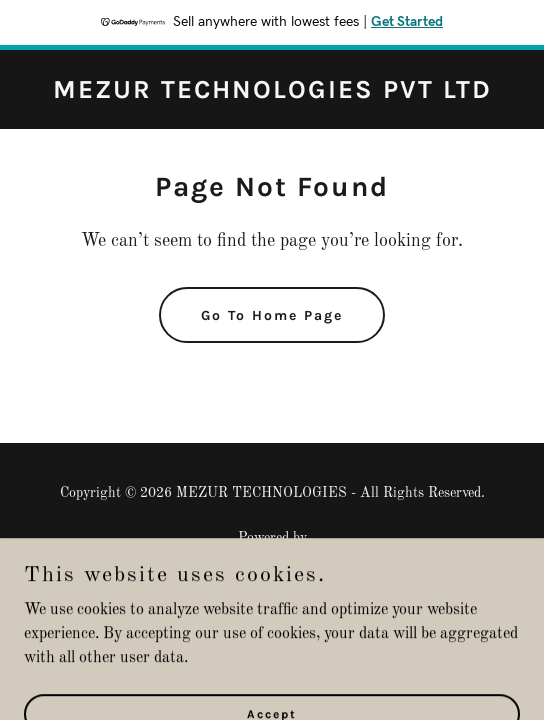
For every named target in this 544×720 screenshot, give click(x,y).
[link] (272, 94)
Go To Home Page (272, 315)
